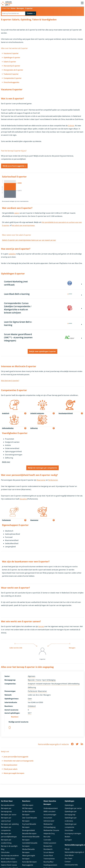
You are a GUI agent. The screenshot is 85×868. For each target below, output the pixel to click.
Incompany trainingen (73, 833)
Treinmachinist (49, 859)
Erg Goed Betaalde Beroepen (29, 826)
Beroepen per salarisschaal (6, 819)
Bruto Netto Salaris (8, 859)
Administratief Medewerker (49, 822)
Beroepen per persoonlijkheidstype (9, 835)
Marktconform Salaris (9, 862)
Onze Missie (69, 855)
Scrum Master (49, 852)
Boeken (67, 837)
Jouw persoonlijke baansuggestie (16, 757)
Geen (30, 699)
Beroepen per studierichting (6, 841)
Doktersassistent (50, 843)
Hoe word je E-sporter (12, 66)
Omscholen (5, 852)
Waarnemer (41, 480)
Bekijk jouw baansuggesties (14, 166)
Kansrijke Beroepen (29, 862)
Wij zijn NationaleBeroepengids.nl (74, 851)
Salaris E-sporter (10, 62)
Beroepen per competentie (6, 829)
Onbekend (32, 706)
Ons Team (68, 858)
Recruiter (47, 837)
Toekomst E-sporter (11, 74)
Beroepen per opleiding (10, 824)
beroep (41, 626)
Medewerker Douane (51, 830)
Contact (68, 862)
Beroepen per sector (9, 815)
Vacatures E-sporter (11, 53)
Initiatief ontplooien (43, 684)
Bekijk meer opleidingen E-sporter (42, 351)
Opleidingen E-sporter (12, 58)
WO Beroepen (27, 808)
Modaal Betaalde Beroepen (28, 851)
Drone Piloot (48, 856)
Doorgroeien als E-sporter (13, 70)
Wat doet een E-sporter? (10, 381)
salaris (17, 213)
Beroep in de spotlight (9, 846)
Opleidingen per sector (73, 808)
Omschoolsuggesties (11, 82)
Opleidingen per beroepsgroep (71, 813)
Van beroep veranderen (10, 856)
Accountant (48, 818)
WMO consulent (49, 811)
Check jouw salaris (11, 769)
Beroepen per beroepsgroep (6, 810)
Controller (47, 840)
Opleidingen (69, 805)
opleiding (12, 254)
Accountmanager (50, 815)
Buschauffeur (49, 862)
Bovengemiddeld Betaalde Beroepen (29, 832)
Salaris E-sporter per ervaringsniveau (16, 240)
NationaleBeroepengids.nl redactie (53, 744)
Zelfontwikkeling (74, 684)
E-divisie (71, 126)
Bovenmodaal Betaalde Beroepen (31, 838)
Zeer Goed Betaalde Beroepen (30, 819)
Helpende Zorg (49, 833)
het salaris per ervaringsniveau (23, 225)
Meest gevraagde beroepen (14, 773)
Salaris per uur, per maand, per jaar (44, 240)
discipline (23, 499)
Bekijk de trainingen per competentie (42, 468)
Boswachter (48, 846)
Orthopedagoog (49, 827)
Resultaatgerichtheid (59, 684)
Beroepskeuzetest (10, 765)
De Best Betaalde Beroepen (29, 813)
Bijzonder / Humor (35, 680)
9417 (30, 713)
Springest (68, 840)
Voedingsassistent (50, 865)
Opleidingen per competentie (71, 826)
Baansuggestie (28, 865)
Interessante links (71, 865)
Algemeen (32, 676)
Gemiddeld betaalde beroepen (30, 844)
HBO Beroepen (28, 805)
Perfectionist (53, 480)
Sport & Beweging (49, 680)
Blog (3, 849)
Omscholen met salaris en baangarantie (19, 761)
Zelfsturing (32, 687)
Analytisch (32, 684)
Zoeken (30, 13)
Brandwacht (48, 849)
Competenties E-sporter (13, 78)
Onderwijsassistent (51, 808)
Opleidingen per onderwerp (71, 819)
